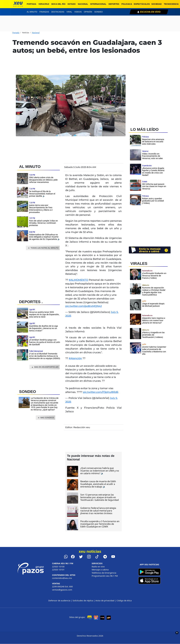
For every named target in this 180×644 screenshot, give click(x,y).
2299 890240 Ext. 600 (62, 586)
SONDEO (28, 392)
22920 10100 (58, 566)
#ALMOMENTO (78, 280)
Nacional (83, 4)
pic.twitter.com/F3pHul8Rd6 (101, 392)
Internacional (98, 4)
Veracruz (44, 4)
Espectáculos (142, 4)
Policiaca (127, 4)
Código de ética (124, 600)
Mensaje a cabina (100, 570)
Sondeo (98, 12)
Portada (32, 4)
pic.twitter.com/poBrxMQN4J (84, 306)
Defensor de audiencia (59, 600)
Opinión (88, 12)
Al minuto (32, 12)
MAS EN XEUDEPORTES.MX (45, 367)
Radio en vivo (98, 566)
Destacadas (58, 12)
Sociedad (157, 4)
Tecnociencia (171, 4)
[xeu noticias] (18, 4)
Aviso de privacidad (105, 600)
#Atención (75, 358)
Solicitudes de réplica (83, 600)
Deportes (114, 4)
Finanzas (44, 12)
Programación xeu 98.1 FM (105, 576)
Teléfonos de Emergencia (104, 573)
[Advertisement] (39, 274)
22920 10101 (58, 570)
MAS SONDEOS (46, 418)
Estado (72, 4)
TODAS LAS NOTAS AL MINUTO (43, 248)
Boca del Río (58, 4)
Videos (78, 12)
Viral (69, 12)
